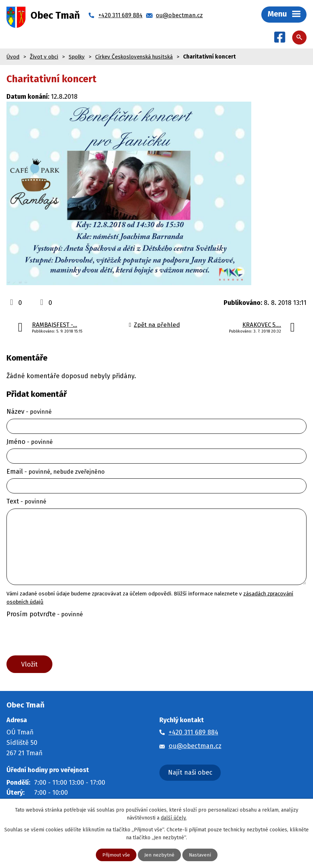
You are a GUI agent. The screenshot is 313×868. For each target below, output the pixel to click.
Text (26, 502)
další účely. (174, 818)
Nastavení (200, 855)
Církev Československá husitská (134, 57)
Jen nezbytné (159, 855)
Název (29, 412)
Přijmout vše (116, 855)
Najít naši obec (190, 774)
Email (56, 472)
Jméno (30, 442)
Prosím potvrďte (45, 615)
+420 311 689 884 (193, 734)
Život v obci (44, 57)
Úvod (13, 57)
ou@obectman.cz (195, 747)
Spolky (77, 57)
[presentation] (59, 639)
